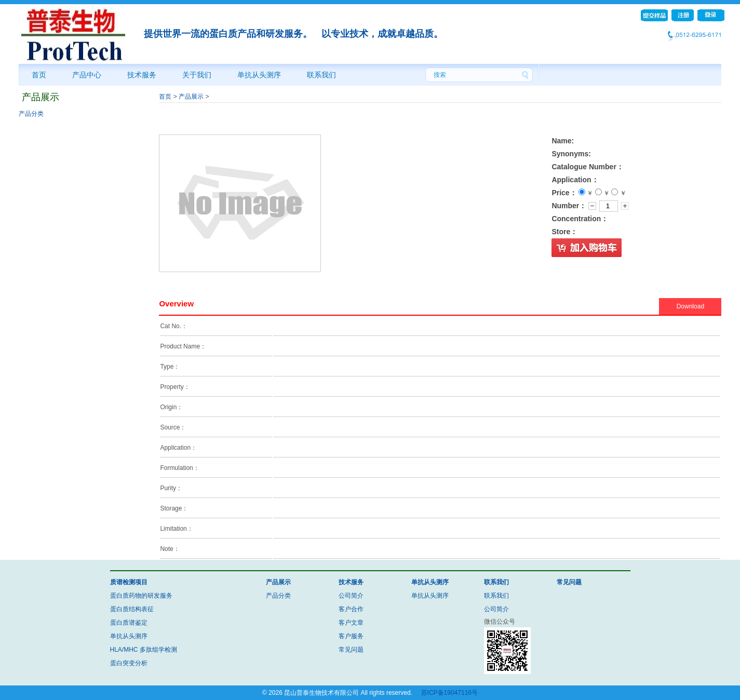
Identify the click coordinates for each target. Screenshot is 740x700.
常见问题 (351, 650)
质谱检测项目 (129, 582)
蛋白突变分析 (129, 663)
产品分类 (31, 114)
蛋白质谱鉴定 (129, 623)
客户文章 (351, 623)
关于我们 (197, 75)
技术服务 (142, 75)
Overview (176, 304)
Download (690, 306)
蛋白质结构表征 (132, 609)
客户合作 (351, 609)
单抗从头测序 (259, 75)
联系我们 (321, 75)
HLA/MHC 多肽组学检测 (144, 650)
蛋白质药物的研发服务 (141, 596)
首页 (39, 75)
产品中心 (87, 75)
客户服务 (351, 636)
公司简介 (351, 596)
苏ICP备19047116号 (449, 693)
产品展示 (191, 97)
